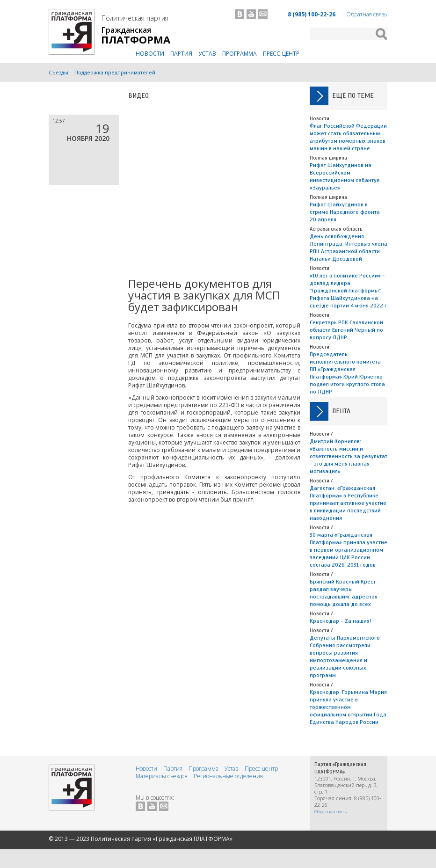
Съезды (58, 72)
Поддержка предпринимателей (115, 72)
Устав (207, 54)
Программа (240, 54)
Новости (150, 54)
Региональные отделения (228, 776)
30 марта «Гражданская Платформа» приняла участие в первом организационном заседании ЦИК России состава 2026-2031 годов (349, 550)
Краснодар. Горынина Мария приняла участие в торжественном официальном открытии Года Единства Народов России (348, 707)
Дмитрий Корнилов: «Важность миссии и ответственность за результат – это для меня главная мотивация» (349, 456)
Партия (181, 54)
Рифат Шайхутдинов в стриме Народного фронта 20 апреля (345, 212)
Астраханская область (336, 229)
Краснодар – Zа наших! (340, 621)
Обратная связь (367, 14)
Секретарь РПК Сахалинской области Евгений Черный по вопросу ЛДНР (346, 330)
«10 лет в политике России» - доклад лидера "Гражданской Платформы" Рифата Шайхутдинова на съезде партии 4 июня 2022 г (348, 291)
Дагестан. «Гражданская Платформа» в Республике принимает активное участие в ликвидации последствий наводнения (348, 503)
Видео (138, 96)
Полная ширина (328, 158)
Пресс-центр (281, 54)
